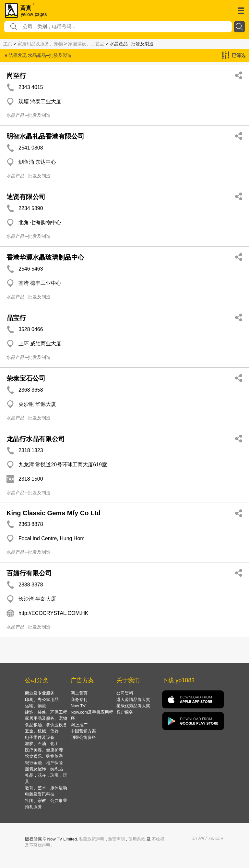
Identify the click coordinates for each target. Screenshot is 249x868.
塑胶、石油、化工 (42, 744)
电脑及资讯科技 (40, 794)
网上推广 (79, 725)
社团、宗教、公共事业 (46, 801)
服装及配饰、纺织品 (44, 769)
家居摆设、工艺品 (86, 44)
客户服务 (125, 712)
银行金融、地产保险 (44, 763)
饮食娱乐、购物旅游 (44, 756)
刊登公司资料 (83, 737)
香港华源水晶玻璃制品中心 (45, 257)
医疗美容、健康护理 (44, 750)
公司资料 (125, 693)
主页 (8, 44)
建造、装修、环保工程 (46, 712)
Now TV (78, 706)
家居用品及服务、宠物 (40, 44)
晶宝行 (16, 318)
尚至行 (16, 76)
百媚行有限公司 (29, 573)
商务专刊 (79, 700)
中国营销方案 (83, 731)
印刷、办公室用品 (42, 700)
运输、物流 (36, 706)
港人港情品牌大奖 (133, 700)
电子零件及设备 (40, 737)
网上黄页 (79, 693)
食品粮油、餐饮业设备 (46, 725)
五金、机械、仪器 (42, 731)
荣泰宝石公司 (26, 378)
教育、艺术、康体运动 (46, 788)
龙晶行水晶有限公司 (36, 439)
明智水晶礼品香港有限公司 (45, 136)
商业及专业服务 (40, 693)
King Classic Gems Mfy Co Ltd (53, 513)
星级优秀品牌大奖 (133, 706)
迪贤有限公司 (26, 197)
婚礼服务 (33, 807)
